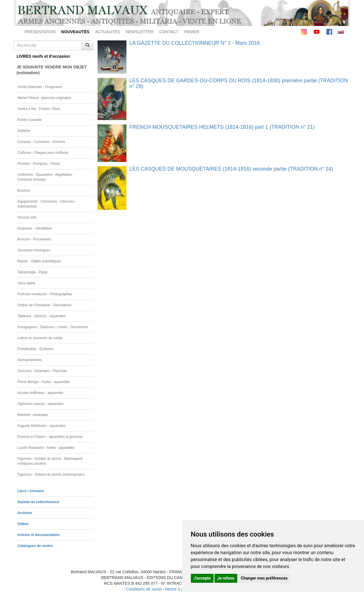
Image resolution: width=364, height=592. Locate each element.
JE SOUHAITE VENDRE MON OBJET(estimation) (52, 70)
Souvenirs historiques (34, 250)
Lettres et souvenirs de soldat (40, 338)
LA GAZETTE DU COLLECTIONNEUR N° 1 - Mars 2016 (195, 43)
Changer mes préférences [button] (264, 578)
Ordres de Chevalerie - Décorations (45, 305)
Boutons (24, 191)
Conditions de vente (144, 589)
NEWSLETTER (140, 32)
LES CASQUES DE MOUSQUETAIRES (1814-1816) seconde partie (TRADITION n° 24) (231, 169)
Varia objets (27, 283)
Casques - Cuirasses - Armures (41, 142)
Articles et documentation (39, 535)
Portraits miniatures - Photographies (45, 294)
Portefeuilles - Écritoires (36, 349)
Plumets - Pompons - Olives (39, 164)
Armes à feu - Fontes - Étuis (39, 109)
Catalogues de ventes (35, 546)
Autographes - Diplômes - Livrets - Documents (53, 327)
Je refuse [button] (226, 578)
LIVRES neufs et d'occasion (43, 56)
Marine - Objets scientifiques (39, 261)
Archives (25, 513)
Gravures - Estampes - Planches (42, 371)
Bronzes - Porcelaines (34, 239)
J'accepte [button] (202, 578)
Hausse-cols (27, 217)
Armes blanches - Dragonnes (40, 87)
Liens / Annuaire (31, 491)
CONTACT (169, 32)
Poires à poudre (30, 120)
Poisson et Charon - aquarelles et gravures (50, 437)
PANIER (192, 32)
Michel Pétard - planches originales (44, 98)
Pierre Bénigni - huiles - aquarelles (44, 382)
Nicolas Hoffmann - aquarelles (41, 393)
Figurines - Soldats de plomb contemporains (51, 475)
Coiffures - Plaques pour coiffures (43, 153)
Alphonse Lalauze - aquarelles (41, 404)
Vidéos (23, 524)
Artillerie (24, 131)
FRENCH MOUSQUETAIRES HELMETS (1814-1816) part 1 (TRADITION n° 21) (222, 127)
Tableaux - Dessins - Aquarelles (42, 316)
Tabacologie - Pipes (33, 272)
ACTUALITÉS (108, 32)
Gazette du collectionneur (39, 502)
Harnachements (30, 360)
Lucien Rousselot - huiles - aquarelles (46, 448)
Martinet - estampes (33, 415)
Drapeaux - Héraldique (35, 228)
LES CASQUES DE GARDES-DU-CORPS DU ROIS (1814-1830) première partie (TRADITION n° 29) (239, 83)
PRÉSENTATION (40, 32)
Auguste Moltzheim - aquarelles (42, 426)
